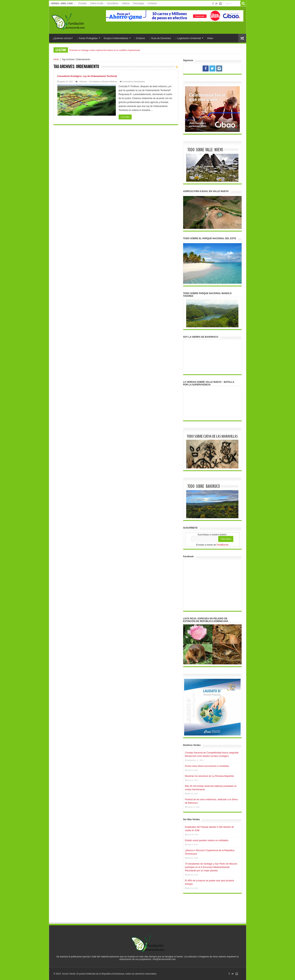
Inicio (56, 59)
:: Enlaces (140, 38)
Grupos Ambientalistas (116, 38)
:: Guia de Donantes (160, 38)
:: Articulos (82, 82)
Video (210, 38)
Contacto (152, 3)
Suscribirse (113, 3)
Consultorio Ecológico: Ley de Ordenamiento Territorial (87, 76)
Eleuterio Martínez (109, 82)
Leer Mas (125, 117)
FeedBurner (223, 545)
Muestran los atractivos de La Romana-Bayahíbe (210, 776)
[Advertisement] (147, 912)
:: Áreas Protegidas (87, 38)
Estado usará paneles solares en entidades (207, 840)
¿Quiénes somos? (63, 38)
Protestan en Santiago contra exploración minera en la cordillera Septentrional (105, 50)
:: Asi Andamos (94, 82)
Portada (82, 3)
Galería (126, 3)
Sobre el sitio (97, 3)
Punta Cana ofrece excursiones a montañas (207, 766)
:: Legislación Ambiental (188, 38)
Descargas (139, 3)
